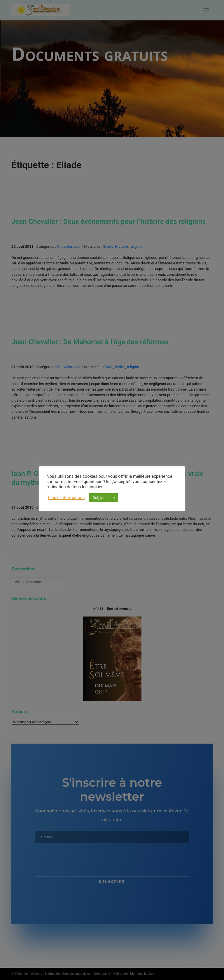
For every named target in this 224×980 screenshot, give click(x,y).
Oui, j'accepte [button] (104, 498)
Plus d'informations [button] (66, 498)
